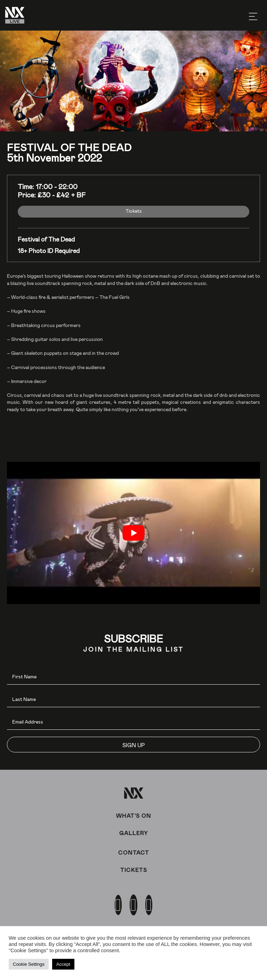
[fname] (133, 677)
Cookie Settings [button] (29, 964)
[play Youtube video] (133, 533)
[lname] (133, 699)
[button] (133, 745)
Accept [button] (63, 964)
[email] (133, 722)
